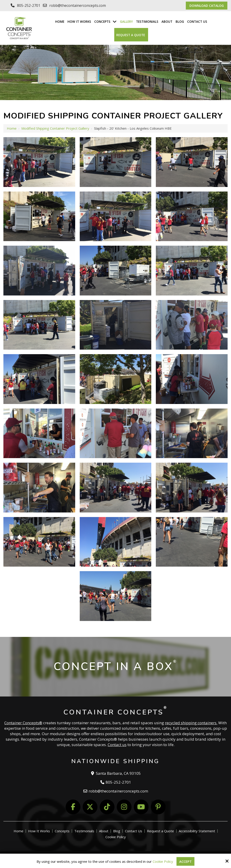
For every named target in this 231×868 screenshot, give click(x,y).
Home (12, 128)
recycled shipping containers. (191, 723)
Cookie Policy (163, 861)
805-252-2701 (29, 5)
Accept (185, 861)
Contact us (117, 745)
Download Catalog (207, 6)
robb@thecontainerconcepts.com (78, 5)
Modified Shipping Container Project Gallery (55, 128)
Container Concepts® (23, 723)
